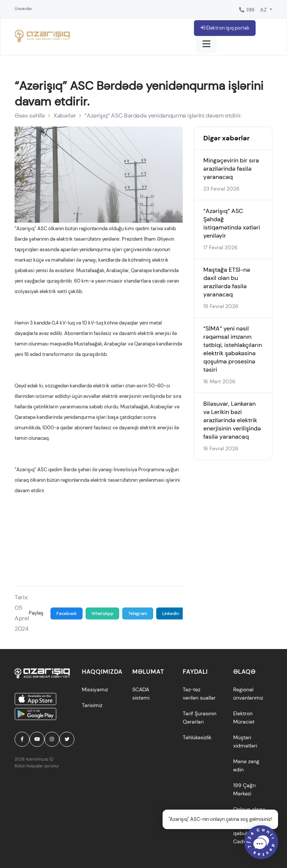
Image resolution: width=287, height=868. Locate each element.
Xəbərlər (65, 115)
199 (246, 10)
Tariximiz (92, 705)
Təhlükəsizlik (197, 737)
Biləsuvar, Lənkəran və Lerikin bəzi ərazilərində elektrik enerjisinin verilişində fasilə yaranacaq (232, 420)
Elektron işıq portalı (225, 28)
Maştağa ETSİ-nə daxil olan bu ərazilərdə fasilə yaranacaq (227, 282)
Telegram (138, 613)
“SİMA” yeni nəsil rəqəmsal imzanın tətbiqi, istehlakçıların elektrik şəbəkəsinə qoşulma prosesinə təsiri (233, 349)
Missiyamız (95, 689)
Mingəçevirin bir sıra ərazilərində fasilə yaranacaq (231, 169)
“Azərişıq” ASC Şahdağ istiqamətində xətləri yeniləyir (232, 223)
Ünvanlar (24, 9)
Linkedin (171, 613)
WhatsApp (103, 613)
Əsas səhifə (30, 115)
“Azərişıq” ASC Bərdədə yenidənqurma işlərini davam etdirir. (163, 115)
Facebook (67, 613)
